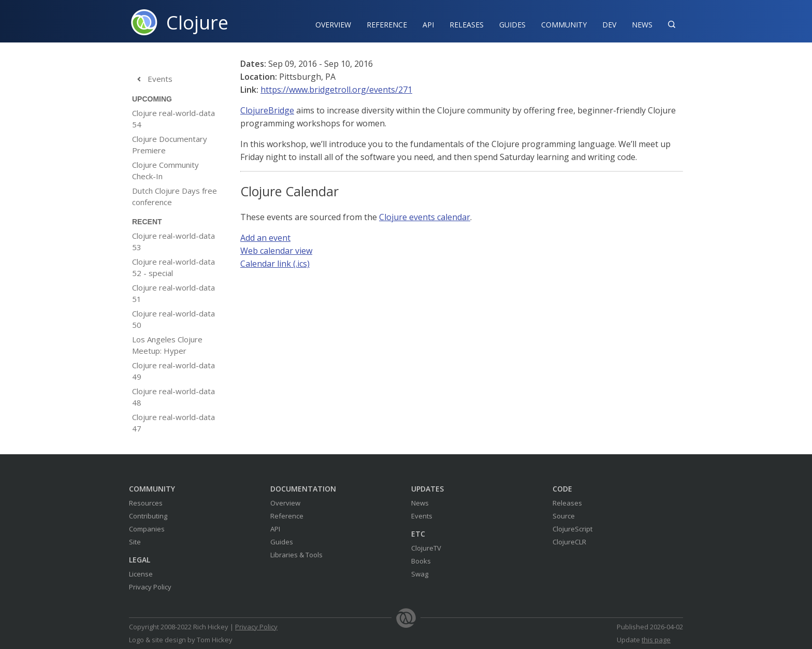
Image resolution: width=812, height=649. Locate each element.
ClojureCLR (569, 542)
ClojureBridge (267, 110)
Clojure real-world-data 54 (173, 119)
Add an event (265, 238)
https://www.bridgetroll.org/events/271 (336, 90)
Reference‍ (387, 25)
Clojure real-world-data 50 (173, 319)
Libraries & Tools (296, 555)
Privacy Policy (150, 587)
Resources (146, 503)
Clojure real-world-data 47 (173, 423)
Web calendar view (276, 251)
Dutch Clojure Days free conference (175, 196)
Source (564, 516)
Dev (609, 25)
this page (656, 640)
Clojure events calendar (425, 217)
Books (421, 561)
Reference (287, 516)
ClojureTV (426, 548)
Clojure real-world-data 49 (173, 371)
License (141, 574)
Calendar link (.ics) (275, 264)
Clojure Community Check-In (165, 170)
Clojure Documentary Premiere (170, 145)
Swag (420, 574)
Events (152, 79)
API (428, 25)
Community (564, 25)
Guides (512, 25)
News (642, 25)
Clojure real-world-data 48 (173, 397)
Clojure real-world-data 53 (173, 241)
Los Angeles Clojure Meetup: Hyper (167, 345)
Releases (467, 25)
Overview (333, 25)
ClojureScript (572, 529)
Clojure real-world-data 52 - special (173, 267)
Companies (147, 529)
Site (135, 542)
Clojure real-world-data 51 (173, 293)
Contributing (148, 516)
